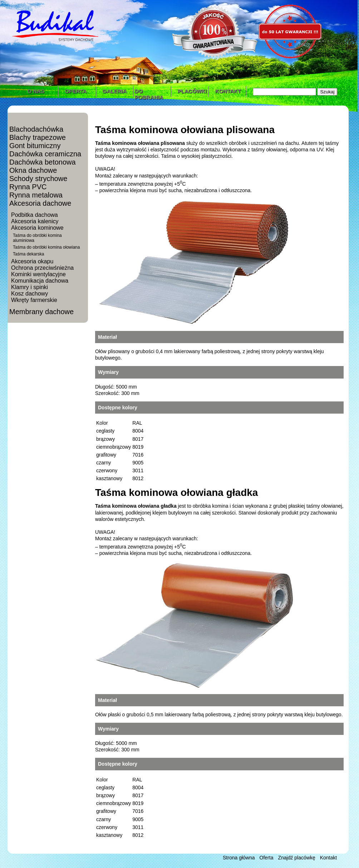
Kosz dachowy (29, 294)
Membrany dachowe (41, 312)
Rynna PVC (28, 187)
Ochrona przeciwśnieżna (42, 268)
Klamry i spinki (29, 287)
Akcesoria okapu (32, 261)
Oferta (267, 858)
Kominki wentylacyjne (38, 274)
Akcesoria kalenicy (35, 221)
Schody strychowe (38, 179)
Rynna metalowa (36, 195)
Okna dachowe (33, 170)
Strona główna (239, 858)
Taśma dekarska (28, 254)
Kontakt (328, 858)
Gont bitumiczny (35, 146)
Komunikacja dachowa (40, 281)
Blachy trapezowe (38, 137)
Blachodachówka (36, 129)
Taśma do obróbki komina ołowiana (46, 247)
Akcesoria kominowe (37, 228)
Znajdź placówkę (296, 858)
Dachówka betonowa (43, 162)
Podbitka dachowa (35, 215)
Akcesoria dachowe (40, 203)
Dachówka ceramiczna (45, 154)
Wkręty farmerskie (34, 300)
